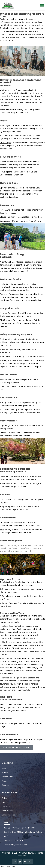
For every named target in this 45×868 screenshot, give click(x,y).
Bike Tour (6, 642)
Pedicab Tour (7, 658)
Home (4, 769)
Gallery (4, 798)
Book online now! (8, 866)
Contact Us (6, 807)
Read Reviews (7, 811)
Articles (5, 773)
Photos (5, 781)
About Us (5, 785)
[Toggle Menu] (42, 5)
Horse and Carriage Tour (12, 678)
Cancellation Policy (9, 815)
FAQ (3, 802)
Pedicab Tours (7, 777)
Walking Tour (7, 626)
